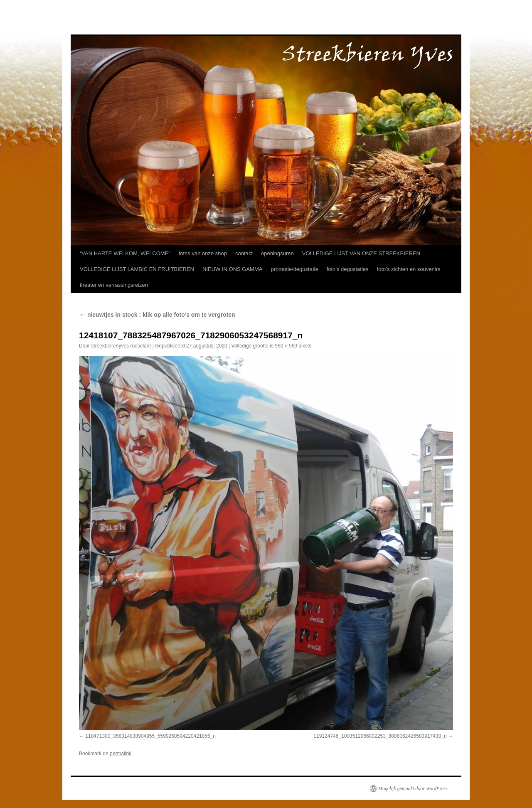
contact (244, 253)
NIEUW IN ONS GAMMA (232, 269)
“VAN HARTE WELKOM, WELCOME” (125, 253)
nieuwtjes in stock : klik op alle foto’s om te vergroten (157, 315)
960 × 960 (286, 346)
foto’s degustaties (348, 269)
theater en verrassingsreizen (114, 285)
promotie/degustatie (294, 269)
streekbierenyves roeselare (121, 346)
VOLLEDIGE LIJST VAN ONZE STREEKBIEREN (361, 253)
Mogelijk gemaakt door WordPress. (413, 788)
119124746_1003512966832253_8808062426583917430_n (380, 736)
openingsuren (277, 253)
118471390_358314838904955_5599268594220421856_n (150, 736)
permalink (121, 754)
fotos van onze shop (203, 253)
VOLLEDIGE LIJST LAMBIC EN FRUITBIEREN (137, 269)
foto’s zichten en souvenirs (409, 269)
